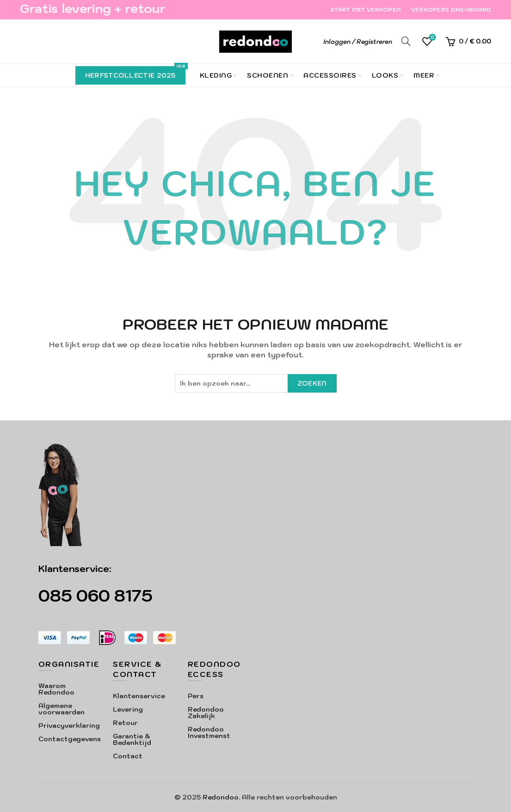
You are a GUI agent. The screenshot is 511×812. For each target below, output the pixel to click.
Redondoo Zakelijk (206, 713)
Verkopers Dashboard (451, 9)
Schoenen (268, 75)
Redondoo (221, 797)
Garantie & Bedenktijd (132, 739)
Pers (196, 696)
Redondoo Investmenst (209, 732)
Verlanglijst (432, 38)
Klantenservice (139, 696)
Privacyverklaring (69, 726)
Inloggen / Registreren (358, 42)
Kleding (216, 75)
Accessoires (330, 75)
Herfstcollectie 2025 (135, 73)
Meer (424, 75)
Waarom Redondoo (56, 689)
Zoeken (312, 383)
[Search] (406, 41)
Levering (128, 709)
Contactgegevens (70, 739)
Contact (128, 756)
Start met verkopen (365, 9)
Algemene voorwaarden (62, 709)
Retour (125, 723)
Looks (385, 75)
